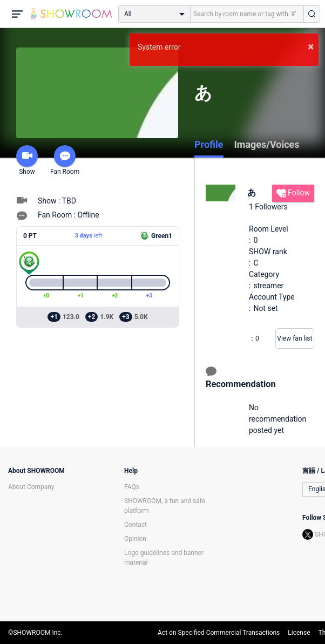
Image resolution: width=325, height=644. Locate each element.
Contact (136, 525)
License (299, 633)
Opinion (135, 539)
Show (27, 160)
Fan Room (65, 160)
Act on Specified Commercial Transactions (219, 633)
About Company (31, 487)
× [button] (311, 46)
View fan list (294, 338)
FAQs (132, 487)
